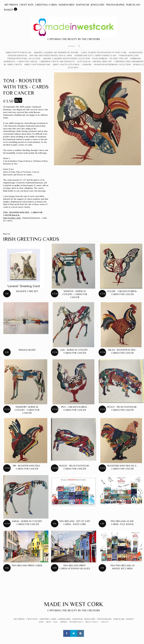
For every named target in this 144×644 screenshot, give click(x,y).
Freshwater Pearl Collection (24, 58)
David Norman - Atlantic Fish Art (110, 58)
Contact (105, 622)
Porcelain (133, 5)
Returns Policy (76, 622)
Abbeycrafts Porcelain (18, 52)
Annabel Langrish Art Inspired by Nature (56, 52)
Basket (9, 10)
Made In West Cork (74, 604)
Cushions (87, 65)
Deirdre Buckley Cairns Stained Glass (95, 55)
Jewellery (98, 5)
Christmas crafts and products (57, 62)
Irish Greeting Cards (12, 218)
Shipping (64, 622)
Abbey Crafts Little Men (66, 65)
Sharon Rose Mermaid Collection (112, 65)
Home (41, 622)
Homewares (67, 5)
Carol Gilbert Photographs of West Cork (104, 52)
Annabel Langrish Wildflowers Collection (66, 58)
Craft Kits (27, 5)
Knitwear (83, 5)
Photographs (115, 5)
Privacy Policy (92, 622)
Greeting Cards (46, 5)
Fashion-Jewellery (129, 55)
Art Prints (11, 5)
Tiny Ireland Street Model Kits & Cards (51, 55)
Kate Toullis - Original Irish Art (94, 62)
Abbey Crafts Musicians (37, 65)
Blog (56, 622)
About (49, 622)
